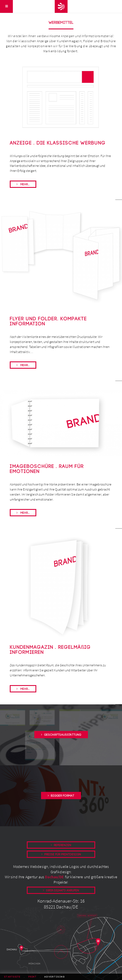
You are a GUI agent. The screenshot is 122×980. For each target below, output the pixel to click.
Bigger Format (63, 796)
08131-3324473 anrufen (63, 891)
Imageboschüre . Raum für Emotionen (47, 469)
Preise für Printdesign (63, 854)
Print (33, 977)
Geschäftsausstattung (63, 735)
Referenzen (63, 845)
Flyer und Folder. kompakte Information (48, 321)
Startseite (12, 977)
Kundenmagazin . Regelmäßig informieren (50, 650)
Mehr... (25, 184)
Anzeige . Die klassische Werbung (58, 143)
